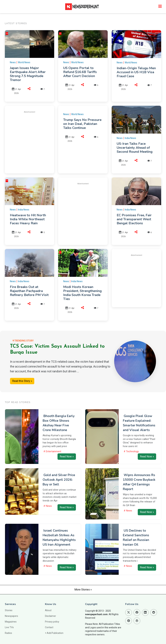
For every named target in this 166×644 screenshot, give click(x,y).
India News (130, 138)
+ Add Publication (54, 633)
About (48, 610)
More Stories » (83, 590)
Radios (8, 633)
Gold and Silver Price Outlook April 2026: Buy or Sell (59, 480)
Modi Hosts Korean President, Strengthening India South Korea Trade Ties (82, 293)
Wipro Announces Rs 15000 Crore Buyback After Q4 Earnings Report (139, 482)
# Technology (131, 451)
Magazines (11, 622)
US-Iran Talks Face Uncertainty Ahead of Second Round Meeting (135, 148)
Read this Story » (22, 381)
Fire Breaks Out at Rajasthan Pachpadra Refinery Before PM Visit (29, 291)
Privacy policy (52, 622)
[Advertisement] (38, 139)
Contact (49, 627)
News (13, 62)
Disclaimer (50, 616)
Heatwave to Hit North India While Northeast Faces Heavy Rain (28, 219)
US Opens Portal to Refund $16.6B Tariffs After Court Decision (80, 72)
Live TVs (9, 627)
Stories (9, 610)
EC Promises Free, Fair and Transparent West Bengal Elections (134, 219)
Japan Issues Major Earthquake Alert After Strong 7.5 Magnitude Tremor (28, 74)
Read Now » (67, 456)
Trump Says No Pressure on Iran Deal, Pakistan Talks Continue (82, 124)
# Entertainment (52, 451)
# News (48, 506)
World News (24, 62)
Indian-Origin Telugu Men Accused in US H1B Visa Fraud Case (136, 72)
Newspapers (11, 616)
